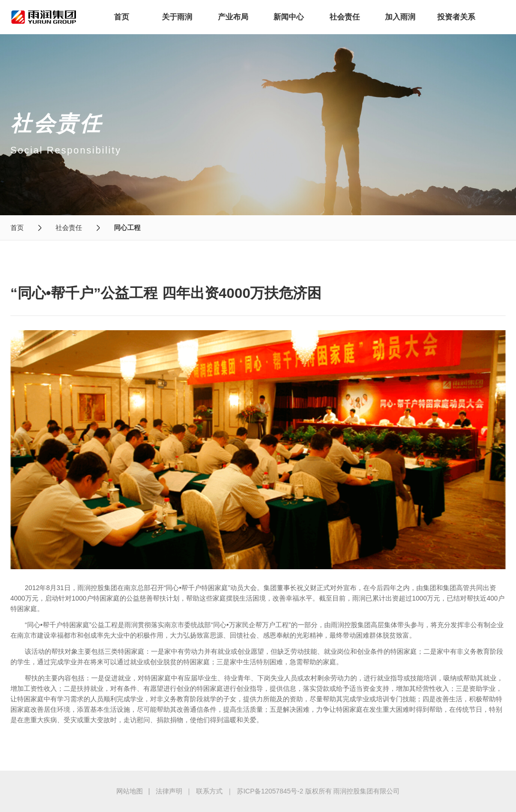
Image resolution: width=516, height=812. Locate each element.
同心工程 (127, 228)
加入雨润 (400, 17)
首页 (122, 17)
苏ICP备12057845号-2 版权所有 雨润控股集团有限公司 (319, 791)
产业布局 (233, 17)
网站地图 (130, 791)
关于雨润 (177, 17)
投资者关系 (456, 17)
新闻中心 (289, 17)
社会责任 (345, 17)
